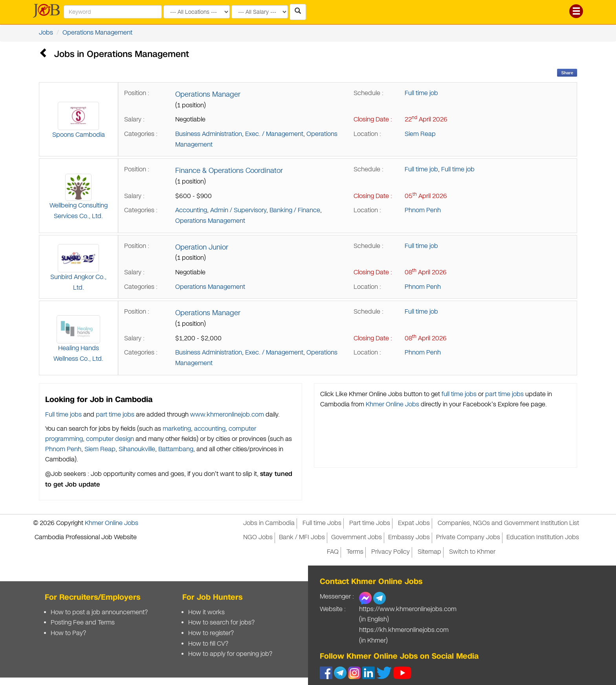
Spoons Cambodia (79, 120)
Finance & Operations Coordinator (229, 171)
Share (567, 73)
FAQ (333, 552)
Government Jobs (357, 537)
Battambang (176, 449)
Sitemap (429, 552)
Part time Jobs (370, 523)
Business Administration (209, 134)
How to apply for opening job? (230, 654)
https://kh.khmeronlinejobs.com (404, 630)
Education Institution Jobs (543, 537)
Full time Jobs (322, 523)
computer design (110, 439)
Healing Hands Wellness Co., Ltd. (78, 339)
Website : (333, 609)
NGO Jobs (258, 537)
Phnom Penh (423, 210)
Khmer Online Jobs (392, 405)
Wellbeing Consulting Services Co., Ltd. (79, 197)
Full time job (421, 93)
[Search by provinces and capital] (197, 12)
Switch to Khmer (472, 552)
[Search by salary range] (260, 12)
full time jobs (459, 394)
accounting (210, 429)
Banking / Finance (295, 210)
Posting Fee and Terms (83, 623)
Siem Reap (420, 134)
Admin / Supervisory (238, 210)
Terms (355, 552)
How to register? (211, 633)
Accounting (191, 210)
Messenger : (337, 597)
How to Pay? (68, 633)
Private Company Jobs (468, 537)
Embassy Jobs (409, 537)
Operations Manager (208, 94)
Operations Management (97, 33)
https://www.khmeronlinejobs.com (408, 609)
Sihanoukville (137, 449)
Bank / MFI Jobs (302, 537)
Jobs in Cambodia (269, 523)
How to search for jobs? (221, 623)
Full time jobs (63, 415)
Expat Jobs (414, 523)
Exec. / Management (274, 134)
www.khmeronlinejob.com (227, 415)
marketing (177, 429)
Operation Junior (202, 247)
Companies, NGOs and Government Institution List (508, 523)
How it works (206, 612)
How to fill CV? (208, 644)
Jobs (46, 33)
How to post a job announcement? (99, 612)
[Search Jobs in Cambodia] (298, 12)
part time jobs (115, 415)
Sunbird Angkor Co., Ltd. (78, 268)
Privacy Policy (390, 552)
